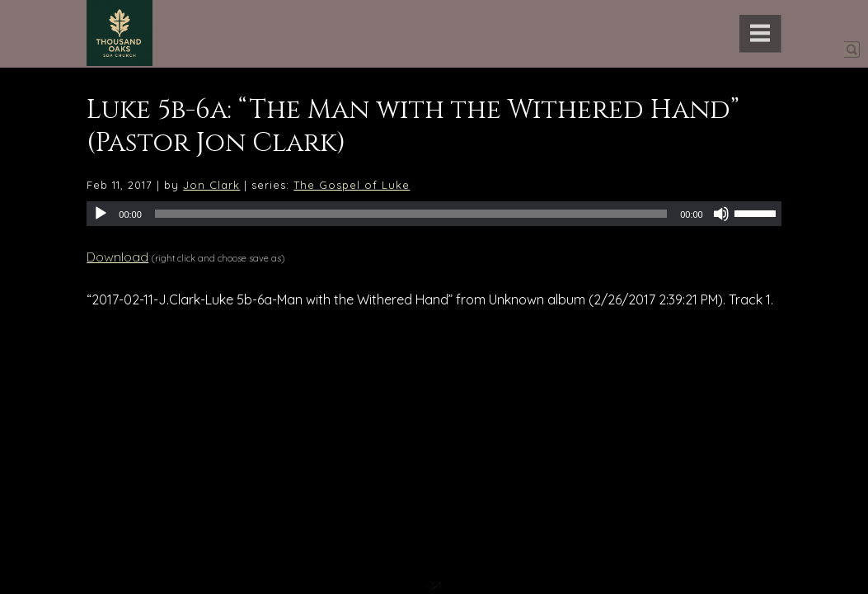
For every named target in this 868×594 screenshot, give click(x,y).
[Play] (101, 214)
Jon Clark (211, 185)
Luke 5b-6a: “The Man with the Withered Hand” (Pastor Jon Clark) (413, 127)
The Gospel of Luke (352, 185)
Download (117, 257)
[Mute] (721, 214)
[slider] (411, 214)
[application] (434, 214)
